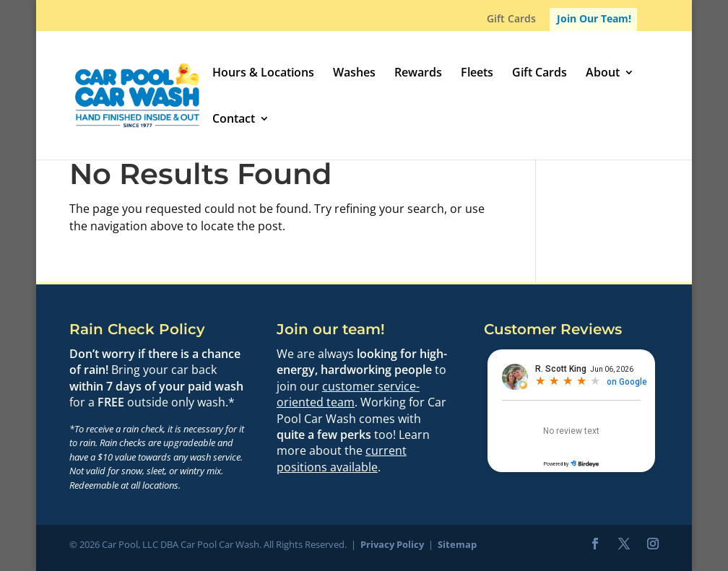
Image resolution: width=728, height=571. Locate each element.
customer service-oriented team (348, 394)
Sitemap (457, 544)
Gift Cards (511, 19)
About (603, 74)
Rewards (418, 74)
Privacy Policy (392, 544)
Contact (234, 120)
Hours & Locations (263, 74)
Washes (354, 74)
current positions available (342, 458)
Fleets (477, 74)
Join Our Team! (594, 18)
